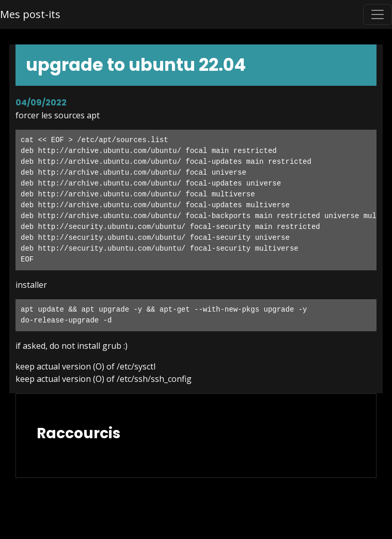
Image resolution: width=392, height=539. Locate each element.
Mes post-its (30, 14)
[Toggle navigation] (378, 14)
